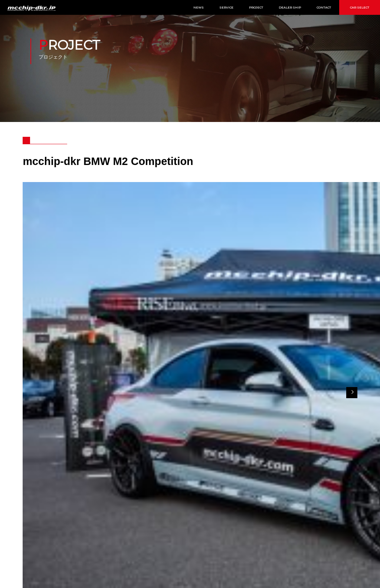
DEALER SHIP (290, 7)
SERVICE (226, 7)
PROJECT (256, 7)
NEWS (199, 7)
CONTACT (324, 7)
